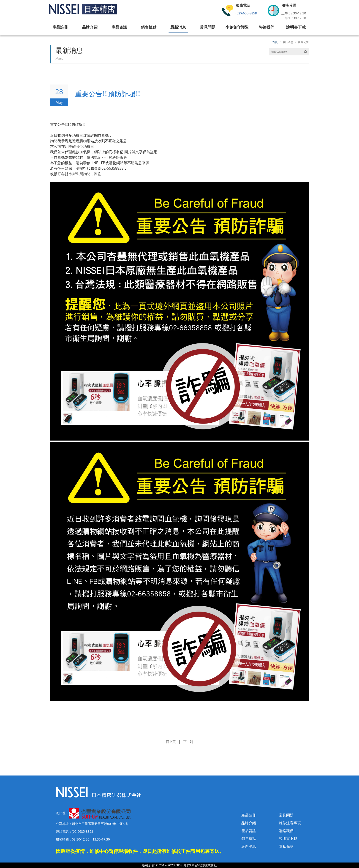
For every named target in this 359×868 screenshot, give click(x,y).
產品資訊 (249, 831)
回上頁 (171, 742)
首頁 (275, 42)
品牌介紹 (249, 823)
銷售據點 (249, 838)
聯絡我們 (286, 831)
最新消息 (288, 42)
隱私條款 (286, 846)
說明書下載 (288, 838)
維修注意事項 (290, 823)
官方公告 (303, 42)
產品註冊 (249, 815)
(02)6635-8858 (246, 13)
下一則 (188, 742)
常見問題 (286, 815)
